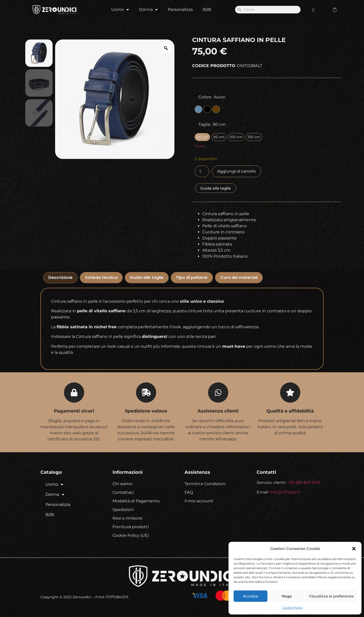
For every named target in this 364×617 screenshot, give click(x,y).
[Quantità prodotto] (202, 171)
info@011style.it (285, 492)
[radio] (198, 109)
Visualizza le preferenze (331, 596)
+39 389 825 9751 (304, 482)
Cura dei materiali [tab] (239, 277)
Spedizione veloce (146, 411)
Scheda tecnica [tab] (101, 277)
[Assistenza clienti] (218, 393)
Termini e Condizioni (205, 484)
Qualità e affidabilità (290, 411)
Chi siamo (122, 484)
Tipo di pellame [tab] (192, 277)
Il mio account (199, 501)
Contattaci (123, 492)
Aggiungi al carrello (236, 171)
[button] (354, 549)
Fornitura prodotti (131, 527)
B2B (207, 9)
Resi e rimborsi (127, 518)
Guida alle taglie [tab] (147, 277)
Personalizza (180, 9)
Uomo (120, 10)
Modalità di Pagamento (136, 501)
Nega (287, 596)
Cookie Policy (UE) (131, 535)
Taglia (212, 124)
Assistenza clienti (218, 411)
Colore (212, 97)
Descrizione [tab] (60, 277)
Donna (148, 10)
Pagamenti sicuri (74, 411)
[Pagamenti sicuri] (74, 393)
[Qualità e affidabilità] (290, 393)
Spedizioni (123, 510)
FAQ (189, 492)
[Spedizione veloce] (146, 393)
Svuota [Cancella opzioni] (200, 146)
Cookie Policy (292, 608)
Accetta (250, 596)
